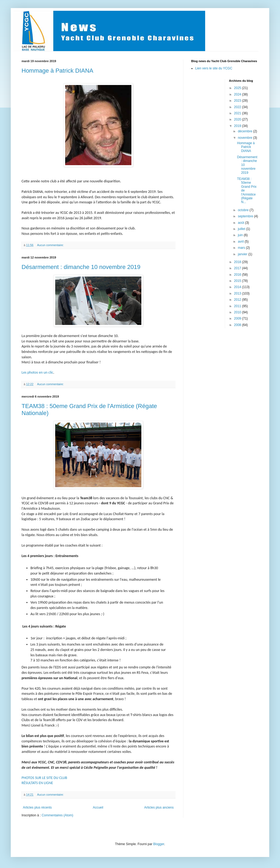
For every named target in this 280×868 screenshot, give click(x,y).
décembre (245, 131)
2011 (238, 306)
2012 (238, 300)
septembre (246, 216)
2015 (238, 281)
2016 (238, 275)
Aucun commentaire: (51, 245)
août (241, 223)
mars (242, 248)
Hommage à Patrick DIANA (57, 71)
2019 (238, 126)
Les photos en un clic (37, 372)
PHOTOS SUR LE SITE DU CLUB (44, 778)
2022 (238, 107)
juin (241, 235)
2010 (238, 312)
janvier (243, 254)
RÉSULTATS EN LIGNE (37, 783)
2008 (238, 325)
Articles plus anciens (159, 807)
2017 (238, 268)
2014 (238, 287)
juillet (242, 229)
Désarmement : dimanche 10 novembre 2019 (81, 267)
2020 (238, 119)
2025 (238, 88)
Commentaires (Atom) (57, 815)
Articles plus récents (37, 807)
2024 (238, 94)
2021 (238, 113)
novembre (245, 138)
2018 (238, 262)
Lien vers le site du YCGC (214, 68)
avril (241, 242)
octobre (244, 210)
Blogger (159, 844)
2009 (238, 318)
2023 (238, 101)
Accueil (98, 807)
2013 (238, 293)
